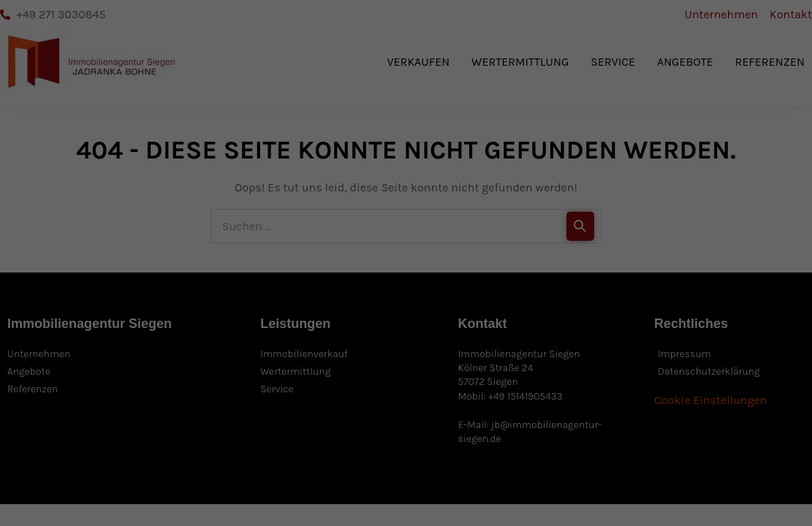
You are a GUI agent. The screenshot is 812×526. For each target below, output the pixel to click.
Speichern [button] (710, 352)
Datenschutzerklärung (277, 450)
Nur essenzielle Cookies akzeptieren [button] (711, 403)
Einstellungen (553, 450)
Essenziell (220, 483)
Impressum (710, 509)
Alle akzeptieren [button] (711, 309)
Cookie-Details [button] (664, 499)
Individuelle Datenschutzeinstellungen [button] (723, 460)
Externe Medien (464, 483)
